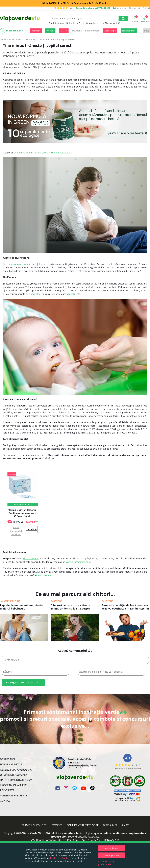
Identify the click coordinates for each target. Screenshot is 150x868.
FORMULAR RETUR (11, 766)
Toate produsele (13, 31)
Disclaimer (110, 826)
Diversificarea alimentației (17, 264)
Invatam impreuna (10, 601)
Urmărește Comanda (14, 776)
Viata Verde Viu (7, 40)
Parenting (57, 601)
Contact (146, 8)
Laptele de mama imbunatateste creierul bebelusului (21, 607)
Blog (146, 31)
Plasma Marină (112, 23)
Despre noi (135, 8)
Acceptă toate (112, 848)
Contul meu (120, 8)
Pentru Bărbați (92, 31)
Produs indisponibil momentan (16, 531)
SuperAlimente (93, 23)
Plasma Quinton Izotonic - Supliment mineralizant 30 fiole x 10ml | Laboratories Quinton (23, 515)
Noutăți (50, 31)
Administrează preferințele (106, 863)
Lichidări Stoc (129, 31)
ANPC (125, 826)
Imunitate (77, 31)
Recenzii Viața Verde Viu (16, 771)
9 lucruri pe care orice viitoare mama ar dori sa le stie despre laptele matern (71, 607)
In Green (80, 23)
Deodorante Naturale (65, 23)
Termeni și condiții (34, 826)
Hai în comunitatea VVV (16, 781)
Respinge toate (112, 855)
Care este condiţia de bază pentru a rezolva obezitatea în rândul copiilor (126, 607)
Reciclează (7, 791)
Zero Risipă (110, 31)
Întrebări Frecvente (14, 797)
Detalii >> (32, 529)
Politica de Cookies (60, 858)
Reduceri (36, 31)
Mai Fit (64, 31)
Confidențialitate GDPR (83, 826)
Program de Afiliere (14, 786)
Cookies (57, 826)
